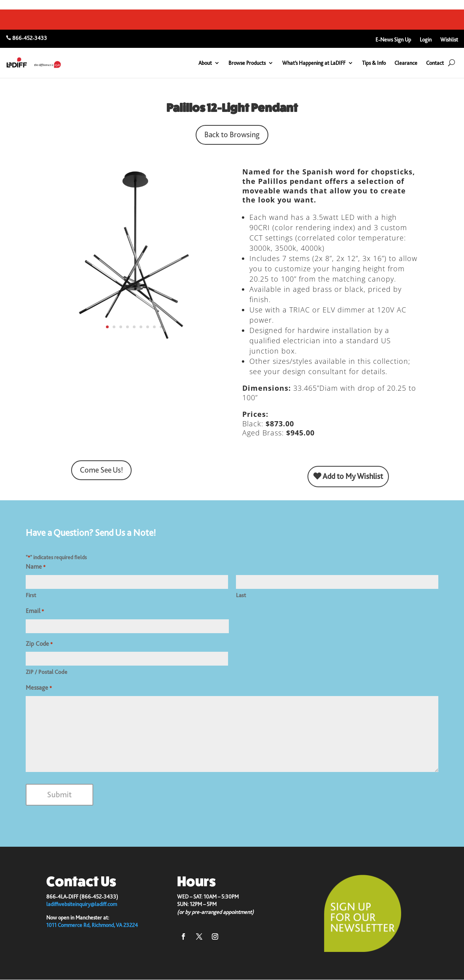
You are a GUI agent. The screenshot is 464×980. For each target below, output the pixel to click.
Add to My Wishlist (348, 476)
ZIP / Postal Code (46, 672)
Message (39, 688)
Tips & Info (374, 63)
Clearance (406, 63)
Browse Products (247, 63)
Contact (435, 63)
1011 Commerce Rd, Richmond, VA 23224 (92, 925)
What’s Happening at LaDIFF (314, 63)
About (205, 63)
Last (241, 595)
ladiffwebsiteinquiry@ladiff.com (82, 904)
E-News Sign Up (393, 40)
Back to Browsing (232, 135)
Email (35, 611)
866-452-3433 (30, 38)
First (31, 595)
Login (426, 40)
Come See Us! (101, 470)
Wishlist (449, 40)
